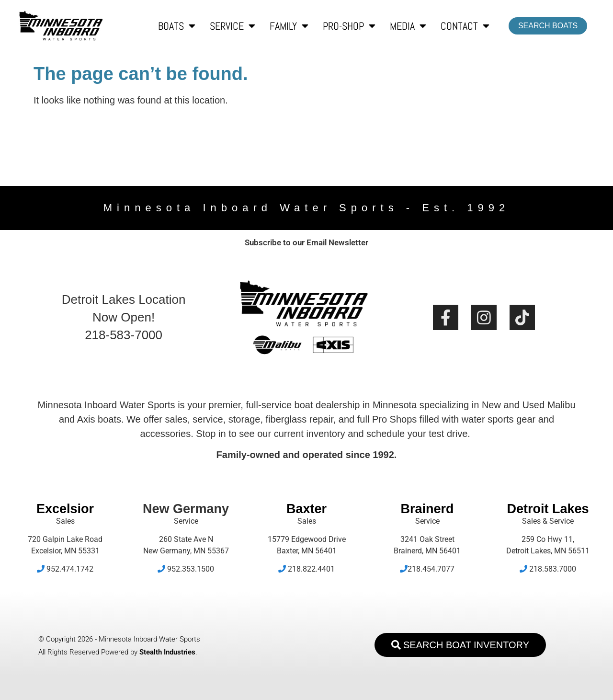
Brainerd (427, 509)
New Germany (186, 509)
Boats (177, 26)
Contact (465, 26)
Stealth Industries (167, 652)
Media (408, 26)
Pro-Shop (349, 26)
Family (289, 26)
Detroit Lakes (548, 509)
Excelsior (65, 509)
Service (233, 26)
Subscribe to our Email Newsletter (306, 242)
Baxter (306, 509)
